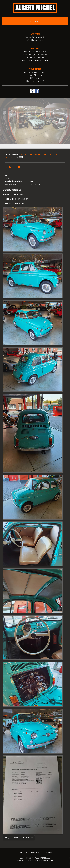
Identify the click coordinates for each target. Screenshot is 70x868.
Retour (28, 838)
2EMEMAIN (23, 852)
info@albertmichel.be (39, 60)
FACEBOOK (36, 852)
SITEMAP (48, 852)
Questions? (12, 838)
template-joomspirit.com (69, 860)
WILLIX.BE (49, 860)
